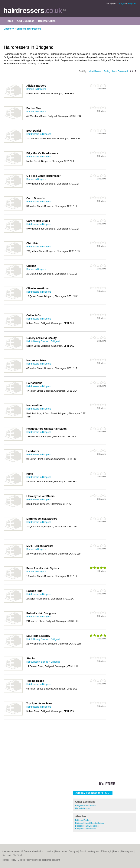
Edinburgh (106, 851)
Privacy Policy (9, 860)
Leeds (116, 851)
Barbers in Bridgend (36, 89)
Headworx (33, 451)
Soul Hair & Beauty (38, 636)
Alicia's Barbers (36, 86)
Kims (30, 474)
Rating (107, 71)
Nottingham (93, 851)
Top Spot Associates (39, 703)
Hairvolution (34, 405)
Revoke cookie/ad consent (47, 860)
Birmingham (127, 851)
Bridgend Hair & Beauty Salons (90, 823)
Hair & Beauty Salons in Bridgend (43, 341)
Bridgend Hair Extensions (87, 826)
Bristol (83, 851)
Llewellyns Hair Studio (40, 496)
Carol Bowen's (36, 198)
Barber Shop (34, 108)
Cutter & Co (34, 315)
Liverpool (7, 855)
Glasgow (73, 851)
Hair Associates (36, 360)
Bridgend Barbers (83, 820)
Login (122, 3)
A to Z (133, 71)
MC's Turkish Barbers (40, 546)
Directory (9, 29)
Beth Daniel (34, 131)
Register (132, 3)
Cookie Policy (25, 860)
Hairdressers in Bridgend (39, 134)
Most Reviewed (120, 71)
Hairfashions (34, 383)
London (50, 851)
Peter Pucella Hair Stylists (43, 568)
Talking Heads (35, 681)
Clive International (38, 288)
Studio (31, 658)
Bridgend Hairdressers (29, 29)
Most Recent (95, 71)
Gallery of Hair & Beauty (41, 338)
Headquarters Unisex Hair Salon (46, 429)
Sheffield (17, 855)
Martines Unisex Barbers (42, 519)
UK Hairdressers (83, 808)
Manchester (61, 851)
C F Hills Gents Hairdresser (43, 176)
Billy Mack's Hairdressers (42, 153)
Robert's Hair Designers (41, 613)
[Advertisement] (48, 35)
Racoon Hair (34, 591)
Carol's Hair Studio (38, 221)
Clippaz (31, 266)
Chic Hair (32, 243)
